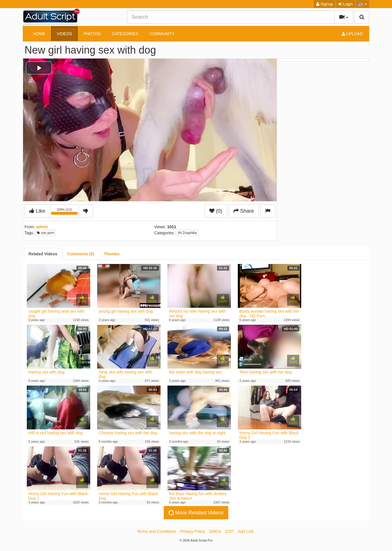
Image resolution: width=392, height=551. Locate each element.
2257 (229, 531)
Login (346, 4)
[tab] (43, 254)
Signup (325, 4)
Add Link (246, 531)
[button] (362, 4)
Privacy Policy (192, 531)
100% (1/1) (65, 212)
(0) (216, 211)
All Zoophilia (187, 233)
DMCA (215, 531)
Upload (352, 34)
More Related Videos (196, 513)
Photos (92, 34)
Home (39, 34)
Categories (125, 34)
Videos (64, 34)
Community (162, 34)
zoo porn (46, 233)
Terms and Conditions (156, 531)
